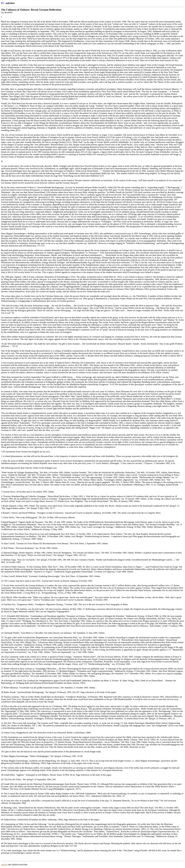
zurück (4, 865)
